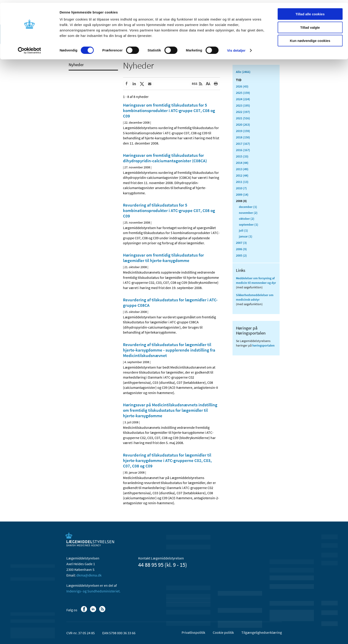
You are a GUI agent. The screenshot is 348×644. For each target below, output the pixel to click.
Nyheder (76, 65)
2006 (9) (241, 249)
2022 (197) (243, 112)
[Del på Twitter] (142, 84)
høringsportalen (263, 345)
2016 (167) (243, 150)
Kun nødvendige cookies (310, 38)
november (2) (248, 213)
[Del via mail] (150, 84)
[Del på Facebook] (127, 84)
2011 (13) (242, 182)
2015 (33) (242, 156)
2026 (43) (242, 86)
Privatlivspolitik (193, 632)
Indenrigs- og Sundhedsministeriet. (93, 591)
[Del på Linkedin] (134, 84)
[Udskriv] (216, 84)
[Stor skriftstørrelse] (208, 84)
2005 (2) (241, 255)
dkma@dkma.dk (89, 575)
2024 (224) (243, 99)
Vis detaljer (236, 48)
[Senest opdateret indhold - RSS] (197, 84)
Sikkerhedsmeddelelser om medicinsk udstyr (255, 297)
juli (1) (243, 230)
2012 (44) (242, 175)
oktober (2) (247, 219)
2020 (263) (243, 125)
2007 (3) (241, 243)
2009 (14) (242, 195)
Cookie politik (223, 632)
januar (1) (246, 236)
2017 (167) (243, 144)
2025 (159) (243, 93)
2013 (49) (242, 169)
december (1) (248, 207)
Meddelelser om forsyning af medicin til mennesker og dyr (256, 280)
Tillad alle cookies (310, 11)
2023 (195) (243, 105)
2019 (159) (243, 131)
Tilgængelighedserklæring (262, 632)
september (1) (249, 225)
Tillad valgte (310, 25)
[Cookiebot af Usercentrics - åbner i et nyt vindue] (29, 48)
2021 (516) (243, 118)
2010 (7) (241, 188)
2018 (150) (243, 137)
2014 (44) (242, 163)
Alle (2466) (243, 72)
